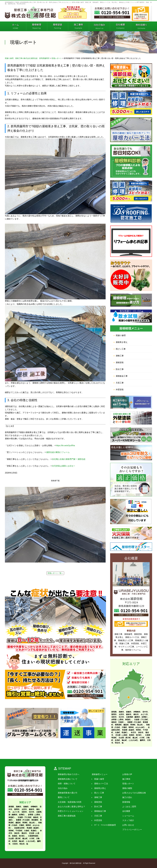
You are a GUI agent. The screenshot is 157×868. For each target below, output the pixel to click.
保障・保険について (66, 784)
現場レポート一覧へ (55, 573)
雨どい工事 (121, 349)
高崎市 (121, 712)
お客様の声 (126, 774)
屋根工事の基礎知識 (66, 816)
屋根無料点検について (67, 779)
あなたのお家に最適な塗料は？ (71, 807)
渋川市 (121, 717)
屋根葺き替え (122, 342)
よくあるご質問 (128, 807)
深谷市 (141, 732)
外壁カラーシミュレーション (70, 811)
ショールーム (127, 816)
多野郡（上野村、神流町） (122, 720)
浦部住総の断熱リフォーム (58, 452)
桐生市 (136, 714)
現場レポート (127, 784)
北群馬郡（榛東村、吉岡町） (137, 717)
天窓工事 (120, 383)
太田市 (121, 714)
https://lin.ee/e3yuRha (65, 445)
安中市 (145, 712)
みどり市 (144, 714)
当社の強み (63, 788)
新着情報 (125, 802)
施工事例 (125, 779)
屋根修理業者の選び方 (67, 793)
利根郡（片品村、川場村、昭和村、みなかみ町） (25, 825)
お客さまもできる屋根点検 (133, 793)
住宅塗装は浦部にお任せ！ (64, 466)
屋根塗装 (120, 362)
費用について (64, 797)
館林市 (129, 714)
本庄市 (133, 732)
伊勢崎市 (137, 712)
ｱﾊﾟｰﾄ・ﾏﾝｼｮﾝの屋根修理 (105, 825)
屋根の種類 (126, 788)
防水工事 (120, 369)
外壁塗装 (120, 390)
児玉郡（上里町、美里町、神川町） (129, 735)
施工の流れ (126, 797)
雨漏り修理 (121, 335)
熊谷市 (24, 833)
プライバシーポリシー (131, 830)
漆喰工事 (120, 356)
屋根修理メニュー (99, 774)
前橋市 (129, 712)
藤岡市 (143, 740)
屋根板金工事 (122, 376)
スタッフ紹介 (127, 820)
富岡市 (114, 714)
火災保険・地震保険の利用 (69, 802)
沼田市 (114, 717)
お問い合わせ (127, 825)
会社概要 (125, 811)
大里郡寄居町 (33, 836)
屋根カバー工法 (101, 784)
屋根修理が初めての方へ (68, 774)
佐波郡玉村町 (19, 828)
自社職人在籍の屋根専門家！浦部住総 (69, 459)
